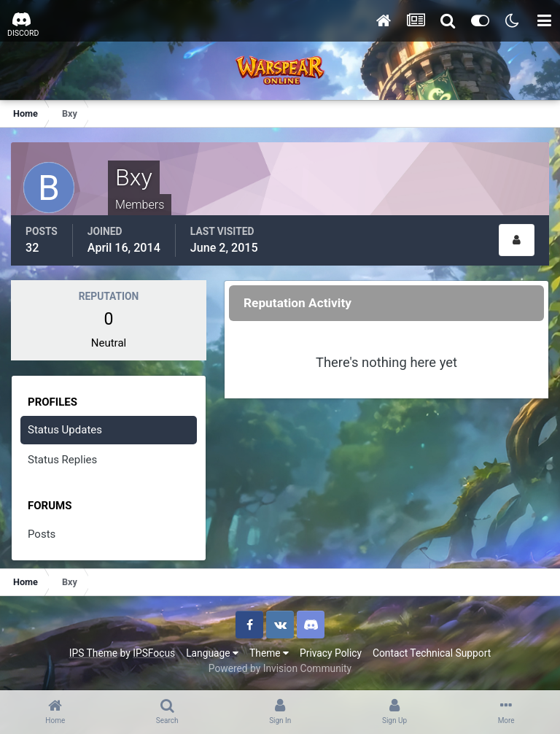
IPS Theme (93, 653)
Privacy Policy (331, 653)
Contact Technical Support (432, 653)
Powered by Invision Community (280, 668)
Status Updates (65, 430)
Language (212, 653)
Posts (42, 534)
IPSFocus (154, 653)
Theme (269, 653)
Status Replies (62, 460)
